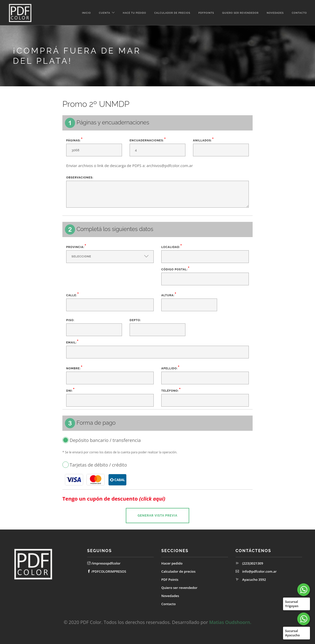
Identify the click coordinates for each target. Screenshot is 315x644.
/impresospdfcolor (104, 563)
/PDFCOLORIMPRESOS (107, 571)
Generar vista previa (157, 516)
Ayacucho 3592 (254, 580)
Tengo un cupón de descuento (114, 499)
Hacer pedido (172, 563)
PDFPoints (206, 13)
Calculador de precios (172, 13)
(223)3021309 (253, 563)
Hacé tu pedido (134, 13)
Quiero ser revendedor (240, 13)
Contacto (299, 13)
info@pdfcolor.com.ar (259, 571)
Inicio (86, 13)
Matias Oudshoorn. (230, 622)
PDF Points (170, 580)
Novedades (275, 13)
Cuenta (104, 13)
